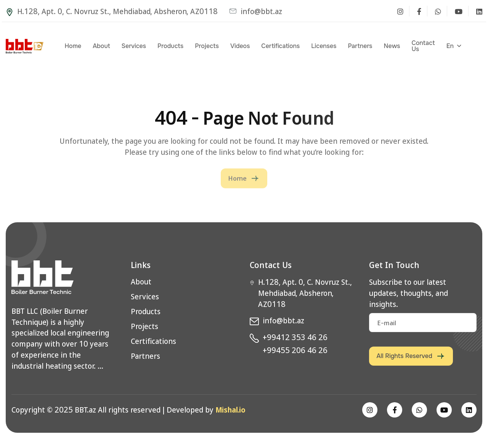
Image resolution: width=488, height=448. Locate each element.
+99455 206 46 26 (295, 350)
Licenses (324, 46)
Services (134, 46)
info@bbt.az (256, 11)
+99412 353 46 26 (295, 337)
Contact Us (423, 46)
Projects (207, 46)
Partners (360, 46)
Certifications (280, 46)
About (101, 46)
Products (170, 46)
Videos (240, 46)
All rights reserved (405, 356)
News (392, 46)
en (450, 46)
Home (73, 46)
